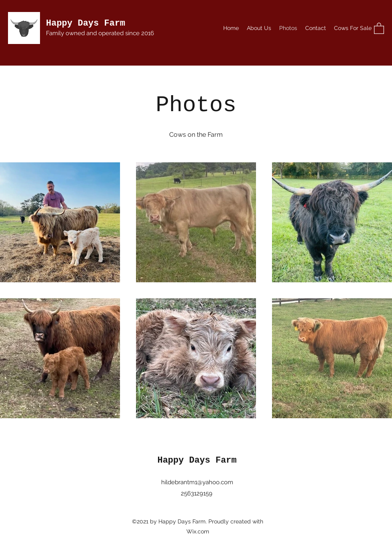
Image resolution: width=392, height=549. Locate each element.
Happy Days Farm (86, 23)
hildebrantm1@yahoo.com (197, 482)
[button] (379, 28)
